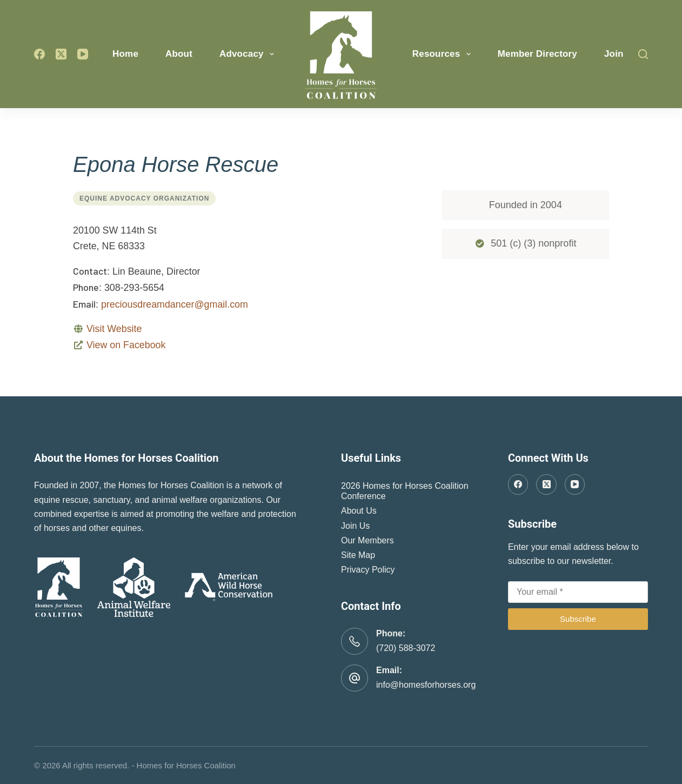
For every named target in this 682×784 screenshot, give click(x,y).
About (179, 54)
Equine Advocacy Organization (144, 198)
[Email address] (578, 592)
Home (125, 54)
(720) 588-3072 (406, 648)
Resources (444, 54)
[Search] (643, 54)
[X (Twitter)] (61, 54)
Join (614, 54)
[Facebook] (39, 54)
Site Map (358, 555)
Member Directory (537, 54)
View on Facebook (126, 345)
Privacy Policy (368, 570)
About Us (359, 511)
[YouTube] (83, 54)
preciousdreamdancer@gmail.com (175, 304)
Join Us (355, 526)
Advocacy (249, 54)
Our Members (367, 540)
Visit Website (114, 329)
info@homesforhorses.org (426, 685)
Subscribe (578, 619)
